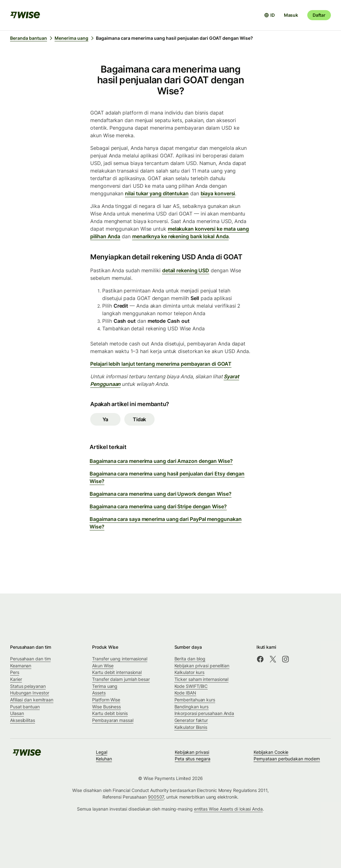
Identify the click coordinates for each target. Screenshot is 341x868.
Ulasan (17, 713)
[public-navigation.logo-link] (27, 755)
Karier (16, 679)
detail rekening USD (186, 270)
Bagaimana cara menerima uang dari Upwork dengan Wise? (161, 494)
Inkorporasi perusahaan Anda (204, 713)
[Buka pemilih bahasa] (269, 15)
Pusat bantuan (25, 707)
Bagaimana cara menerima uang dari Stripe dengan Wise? (158, 506)
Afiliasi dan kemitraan (32, 700)
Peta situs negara (193, 759)
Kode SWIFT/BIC (191, 686)
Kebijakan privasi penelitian (202, 666)
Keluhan (104, 759)
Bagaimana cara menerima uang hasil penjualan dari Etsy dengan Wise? (167, 477)
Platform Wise (106, 700)
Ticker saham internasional (202, 679)
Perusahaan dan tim (30, 659)
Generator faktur (191, 720)
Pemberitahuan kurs (195, 700)
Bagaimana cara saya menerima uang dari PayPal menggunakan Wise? (165, 523)
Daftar (319, 15)
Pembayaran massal (113, 720)
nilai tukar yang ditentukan (157, 193)
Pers (15, 672)
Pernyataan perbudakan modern (287, 759)
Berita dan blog (190, 659)
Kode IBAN (185, 693)
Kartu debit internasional (117, 672)
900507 (156, 797)
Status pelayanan (28, 686)
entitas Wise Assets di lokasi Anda (228, 809)
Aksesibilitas (23, 720)
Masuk (291, 15)
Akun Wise (103, 666)
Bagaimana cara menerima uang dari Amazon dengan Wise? (161, 461)
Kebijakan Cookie (271, 752)
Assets (99, 693)
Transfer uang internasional (120, 659)
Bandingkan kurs (192, 707)
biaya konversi (218, 193)
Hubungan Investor (30, 693)
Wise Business (106, 707)
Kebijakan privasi (192, 752)
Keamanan (21, 666)
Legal (102, 752)
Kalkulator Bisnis (191, 727)
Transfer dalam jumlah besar (121, 679)
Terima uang (105, 686)
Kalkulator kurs (190, 672)
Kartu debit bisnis (110, 713)
